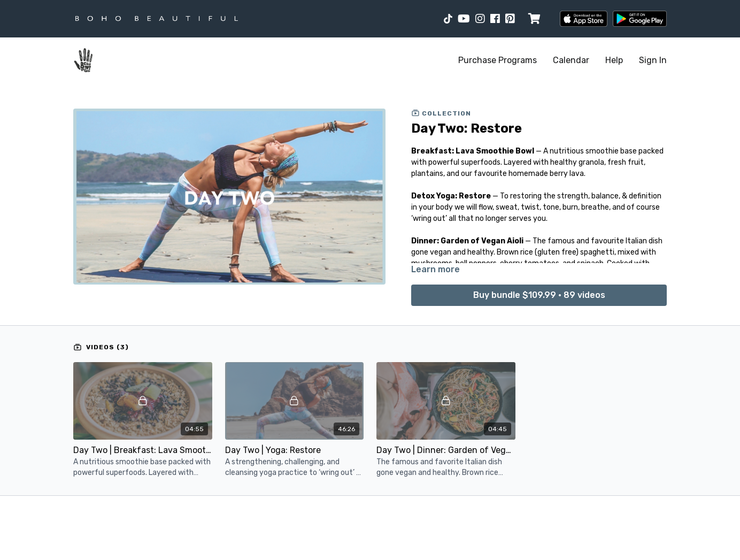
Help (614, 60)
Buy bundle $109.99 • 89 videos (539, 295)
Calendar (571, 60)
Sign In (653, 60)
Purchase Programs (498, 60)
